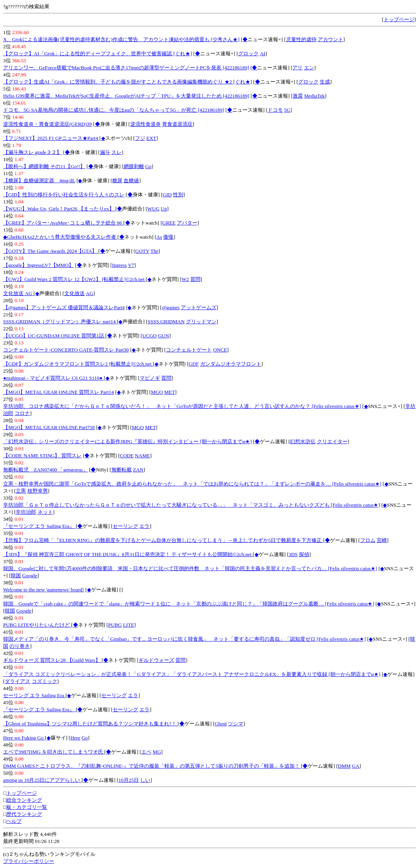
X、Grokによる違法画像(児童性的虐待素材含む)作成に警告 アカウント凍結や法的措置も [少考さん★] (121, 39)
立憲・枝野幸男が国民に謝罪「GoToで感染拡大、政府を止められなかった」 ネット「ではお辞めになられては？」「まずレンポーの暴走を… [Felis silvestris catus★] (192, 484)
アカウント (331, 39)
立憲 (21, 491)
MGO (157, 392)
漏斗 (105, 152)
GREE (169, 223)
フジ (140, 138)
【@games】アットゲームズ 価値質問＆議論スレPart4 (64, 307)
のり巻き (20, 646)
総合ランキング (24, 800)
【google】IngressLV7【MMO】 (38, 265)
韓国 (16, 575)
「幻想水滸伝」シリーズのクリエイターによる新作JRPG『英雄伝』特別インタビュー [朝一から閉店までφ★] (128, 441)
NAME (142, 456)
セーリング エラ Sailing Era (34, 695)
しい (145, 780)
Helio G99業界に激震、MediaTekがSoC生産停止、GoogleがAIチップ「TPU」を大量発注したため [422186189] (126, 96)
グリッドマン (201, 322)
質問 (195, 279)
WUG (153, 209)
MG (157, 752)
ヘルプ (14, 821)
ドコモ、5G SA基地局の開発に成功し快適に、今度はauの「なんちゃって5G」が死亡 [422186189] (114, 110)
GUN (164, 336)
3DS (293, 554)
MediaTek (314, 96)
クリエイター (332, 441)
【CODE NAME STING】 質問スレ (42, 456)
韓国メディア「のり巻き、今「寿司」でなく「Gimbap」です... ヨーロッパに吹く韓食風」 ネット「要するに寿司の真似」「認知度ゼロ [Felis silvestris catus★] (185, 639)
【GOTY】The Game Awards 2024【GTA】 (51, 251)
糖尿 (117, 180)
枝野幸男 (38, 491)
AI (262, 53)
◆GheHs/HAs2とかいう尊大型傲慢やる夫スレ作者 (60, 237)
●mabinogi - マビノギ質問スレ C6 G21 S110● (53, 378)
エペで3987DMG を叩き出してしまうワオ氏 (54, 752)
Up (164, 209)
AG (90, 293)
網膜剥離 (134, 166)
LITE (129, 625)
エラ (144, 526)
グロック (248, 53)
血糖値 (131, 180)
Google (30, 575)
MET (169, 392)
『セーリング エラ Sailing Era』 (39, 526)
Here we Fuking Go (24, 738)
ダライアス (17, 681)
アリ (297, 68)
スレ (117, 152)
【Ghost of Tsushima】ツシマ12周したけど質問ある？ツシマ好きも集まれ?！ (90, 724)
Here (75, 738)
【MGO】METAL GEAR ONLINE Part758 (49, 427)
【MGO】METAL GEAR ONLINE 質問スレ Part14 (58, 392)
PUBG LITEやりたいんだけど (37, 625)
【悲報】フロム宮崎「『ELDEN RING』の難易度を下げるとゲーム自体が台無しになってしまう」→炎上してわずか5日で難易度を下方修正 (163, 540)
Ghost (221, 724)
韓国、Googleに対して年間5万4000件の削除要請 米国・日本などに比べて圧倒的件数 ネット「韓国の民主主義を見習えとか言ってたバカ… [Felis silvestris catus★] (190, 568)
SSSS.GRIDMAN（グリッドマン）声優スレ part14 (60, 322)
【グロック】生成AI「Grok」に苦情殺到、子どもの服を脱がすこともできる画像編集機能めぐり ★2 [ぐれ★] (128, 82)
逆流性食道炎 (146, 124)
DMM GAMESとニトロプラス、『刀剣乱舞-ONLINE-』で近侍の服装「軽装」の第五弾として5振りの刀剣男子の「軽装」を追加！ (152, 766)
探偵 (304, 554)
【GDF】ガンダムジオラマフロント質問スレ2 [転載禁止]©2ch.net (78, 364)
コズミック (45, 681)
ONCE (220, 350)
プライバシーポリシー (29, 861)
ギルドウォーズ (156, 660)
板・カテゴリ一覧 (27, 807)
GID (167, 195)
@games (170, 307)
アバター (187, 223)
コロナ (22, 413)
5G (287, 110)
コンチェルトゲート (189, 350)
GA (356, 766)
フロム (368, 540)
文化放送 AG (18, 293)
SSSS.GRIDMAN (166, 322)
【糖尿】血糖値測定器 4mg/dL (39, 180)
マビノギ (150, 378)
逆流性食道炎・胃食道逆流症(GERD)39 (47, 124)
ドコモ (275, 110)
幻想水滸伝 (303, 441)
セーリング (125, 526)
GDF (194, 364)
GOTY (142, 251)
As (159, 237)
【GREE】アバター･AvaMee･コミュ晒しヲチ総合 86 (63, 223)
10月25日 (129, 780)
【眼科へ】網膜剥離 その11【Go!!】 (44, 166)
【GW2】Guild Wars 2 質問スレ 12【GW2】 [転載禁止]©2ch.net (75, 279)
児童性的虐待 (301, 39)
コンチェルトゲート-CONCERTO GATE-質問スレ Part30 (66, 350)
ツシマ (236, 724)
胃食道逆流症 (177, 124)
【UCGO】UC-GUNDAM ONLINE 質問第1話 (54, 336)
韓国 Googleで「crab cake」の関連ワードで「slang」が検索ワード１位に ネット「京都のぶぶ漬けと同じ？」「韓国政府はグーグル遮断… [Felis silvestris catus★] (189, 604)
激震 (298, 96)
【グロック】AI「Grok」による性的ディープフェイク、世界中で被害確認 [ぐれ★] (97, 53)
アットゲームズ (199, 307)
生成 (325, 82)
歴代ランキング (24, 814)
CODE (127, 456)
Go (148, 166)
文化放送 (75, 293)
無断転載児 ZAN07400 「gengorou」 (46, 470)
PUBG (115, 625)
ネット (45, 512)
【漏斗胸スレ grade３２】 (32, 152)
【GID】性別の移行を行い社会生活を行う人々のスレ (64, 195)
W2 (185, 279)
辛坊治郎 (26, 512)
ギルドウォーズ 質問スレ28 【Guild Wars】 (52, 660)
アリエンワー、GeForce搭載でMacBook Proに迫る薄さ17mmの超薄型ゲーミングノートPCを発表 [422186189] (126, 68)
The (154, 251)
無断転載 (122, 470)
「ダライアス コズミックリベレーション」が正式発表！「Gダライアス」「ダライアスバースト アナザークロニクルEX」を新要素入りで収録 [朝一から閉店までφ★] (192, 674)
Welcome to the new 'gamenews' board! (44, 590)
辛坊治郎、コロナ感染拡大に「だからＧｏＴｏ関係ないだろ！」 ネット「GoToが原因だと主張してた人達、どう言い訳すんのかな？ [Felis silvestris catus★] (182, 406)
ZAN (138, 470)
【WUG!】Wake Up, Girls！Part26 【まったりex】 (59, 209)
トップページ (399, 19)
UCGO (150, 336)
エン (309, 68)
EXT (151, 138)
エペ (146, 752)
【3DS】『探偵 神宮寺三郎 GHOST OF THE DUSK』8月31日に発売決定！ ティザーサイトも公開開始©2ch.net (128, 554)
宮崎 (382, 540)
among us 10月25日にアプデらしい (42, 780)
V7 (131, 265)
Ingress (120, 265)
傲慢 (168, 237)
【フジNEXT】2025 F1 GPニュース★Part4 (51, 138)
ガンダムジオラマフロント (231, 364)
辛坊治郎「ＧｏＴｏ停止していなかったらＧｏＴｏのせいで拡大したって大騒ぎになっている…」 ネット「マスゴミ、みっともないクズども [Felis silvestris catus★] (192, 505)
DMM (344, 766)
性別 (178, 195)
